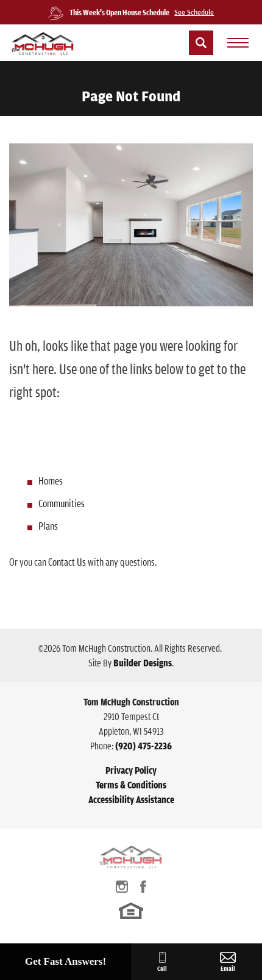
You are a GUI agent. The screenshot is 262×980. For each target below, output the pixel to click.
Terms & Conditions (131, 785)
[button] (201, 43)
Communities (62, 503)
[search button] (201, 43)
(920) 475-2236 (143, 746)
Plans (48, 526)
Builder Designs (143, 663)
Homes (51, 481)
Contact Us (67, 562)
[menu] (238, 43)
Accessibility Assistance (131, 799)
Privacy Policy (131, 770)
